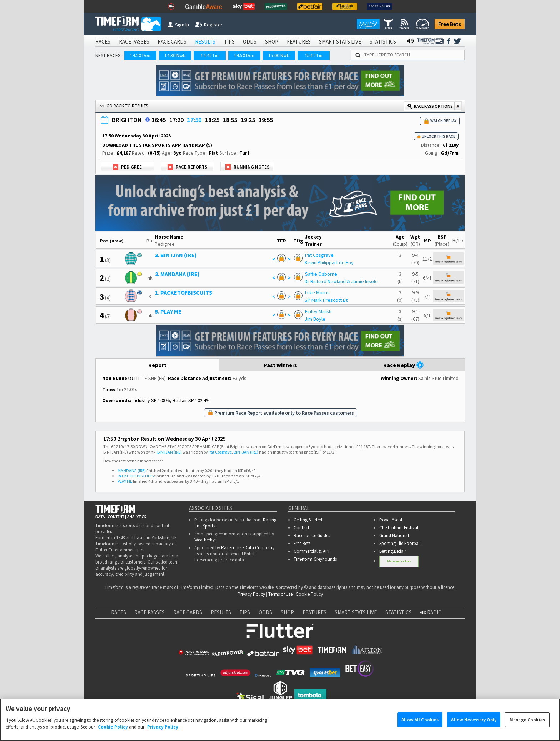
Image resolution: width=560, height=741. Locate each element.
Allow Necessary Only (474, 730)
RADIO (431, 612)
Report (157, 365)
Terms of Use (280, 594)
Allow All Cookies (420, 730)
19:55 (266, 120)
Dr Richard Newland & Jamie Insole (341, 281)
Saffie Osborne (321, 274)
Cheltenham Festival (399, 528)
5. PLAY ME (168, 311)
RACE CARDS (172, 42)
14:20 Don (140, 55)
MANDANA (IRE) (132, 470)
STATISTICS (383, 42)
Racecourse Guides (312, 535)
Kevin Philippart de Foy (329, 262)
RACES (103, 42)
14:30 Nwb (175, 55)
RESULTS (205, 42)
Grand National (394, 535)
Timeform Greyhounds (315, 559)
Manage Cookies (399, 561)
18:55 (230, 120)
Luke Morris (317, 292)
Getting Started (308, 520)
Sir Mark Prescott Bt (326, 300)
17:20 (176, 120)
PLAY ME (125, 481)
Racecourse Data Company (248, 548)
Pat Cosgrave (319, 255)
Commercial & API (311, 551)
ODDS (250, 42)
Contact (301, 528)
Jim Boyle (315, 319)
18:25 (212, 120)
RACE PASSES (134, 42)
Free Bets (450, 24)
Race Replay (404, 365)
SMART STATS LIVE (340, 42)
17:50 (194, 120)
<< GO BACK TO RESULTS (124, 106)
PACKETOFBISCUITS (136, 476)
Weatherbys (205, 540)
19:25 (248, 120)
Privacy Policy (251, 594)
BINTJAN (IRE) (169, 452)
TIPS (229, 42)
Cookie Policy (309, 594)
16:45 (159, 120)
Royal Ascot (391, 520)
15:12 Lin (314, 55)
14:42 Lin (210, 55)
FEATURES (299, 42)
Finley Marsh (318, 311)
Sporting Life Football (400, 543)
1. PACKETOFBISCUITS (184, 292)
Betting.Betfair (393, 551)
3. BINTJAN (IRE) (176, 255)
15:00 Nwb (279, 55)
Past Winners (280, 365)
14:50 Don (244, 55)
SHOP (272, 42)
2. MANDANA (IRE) (177, 274)
